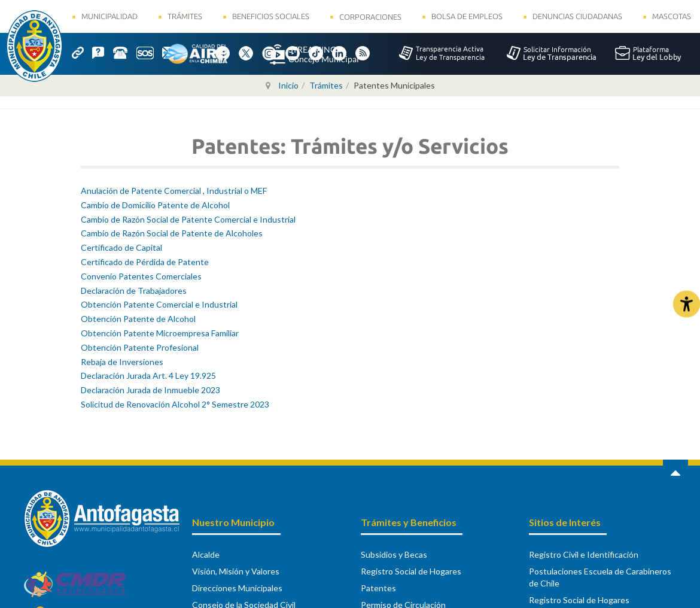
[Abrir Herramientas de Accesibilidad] (687, 304)
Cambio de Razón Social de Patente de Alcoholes (172, 233)
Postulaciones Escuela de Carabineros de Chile (600, 577)
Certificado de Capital (121, 247)
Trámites (185, 16)
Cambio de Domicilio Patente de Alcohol (155, 205)
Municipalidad (109, 16)
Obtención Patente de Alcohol (138, 319)
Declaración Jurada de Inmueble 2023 (150, 390)
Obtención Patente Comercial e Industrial (159, 304)
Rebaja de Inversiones (122, 362)
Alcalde (206, 554)
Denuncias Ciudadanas (577, 16)
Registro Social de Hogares (411, 571)
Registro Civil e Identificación (584, 554)
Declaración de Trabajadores (134, 291)
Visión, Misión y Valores (236, 571)
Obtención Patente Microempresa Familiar (160, 333)
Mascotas (672, 16)
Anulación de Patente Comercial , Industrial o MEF (174, 191)
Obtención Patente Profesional (140, 347)
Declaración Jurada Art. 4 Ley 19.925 (148, 376)
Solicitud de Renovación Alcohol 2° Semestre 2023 (175, 404)
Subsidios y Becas (394, 554)
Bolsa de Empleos (467, 16)
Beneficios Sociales (271, 16)
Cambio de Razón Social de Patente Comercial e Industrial (188, 219)
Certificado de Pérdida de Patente (145, 262)
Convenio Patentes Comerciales (141, 276)
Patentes (378, 588)
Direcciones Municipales (237, 588)
